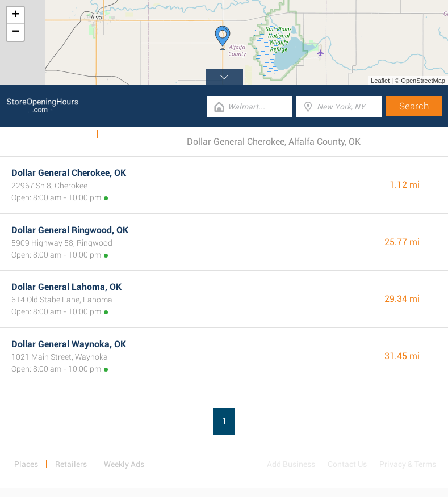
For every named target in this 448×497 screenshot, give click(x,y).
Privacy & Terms (408, 464)
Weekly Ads (70, 134)
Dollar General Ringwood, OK (70, 230)
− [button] (16, 32)
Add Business (291, 464)
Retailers (71, 464)
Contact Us (347, 464)
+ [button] (16, 15)
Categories (124, 134)
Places (26, 464)
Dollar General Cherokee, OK (69, 173)
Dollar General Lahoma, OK (66, 287)
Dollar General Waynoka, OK (69, 344)
